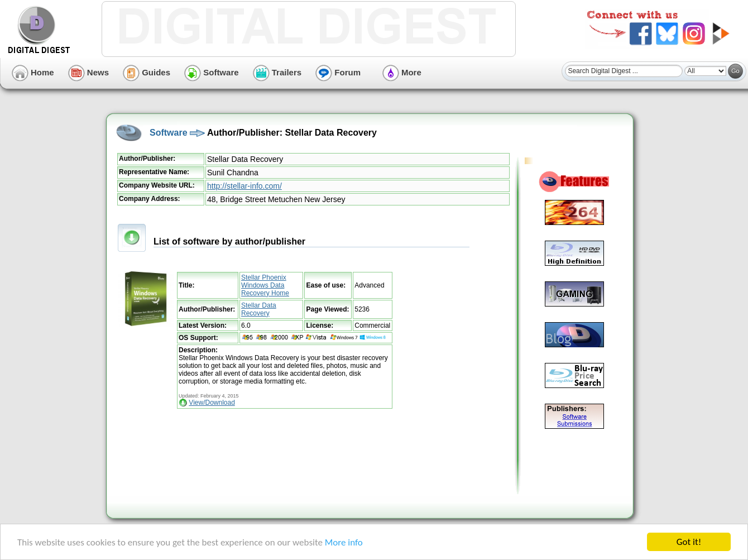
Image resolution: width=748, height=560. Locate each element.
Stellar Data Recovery (259, 309)
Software (212, 72)
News (88, 72)
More (402, 72)
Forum (338, 72)
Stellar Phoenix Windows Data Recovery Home (265, 285)
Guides (147, 72)
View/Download (212, 403)
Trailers (277, 72)
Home (33, 72)
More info (344, 542)
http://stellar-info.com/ (244, 186)
